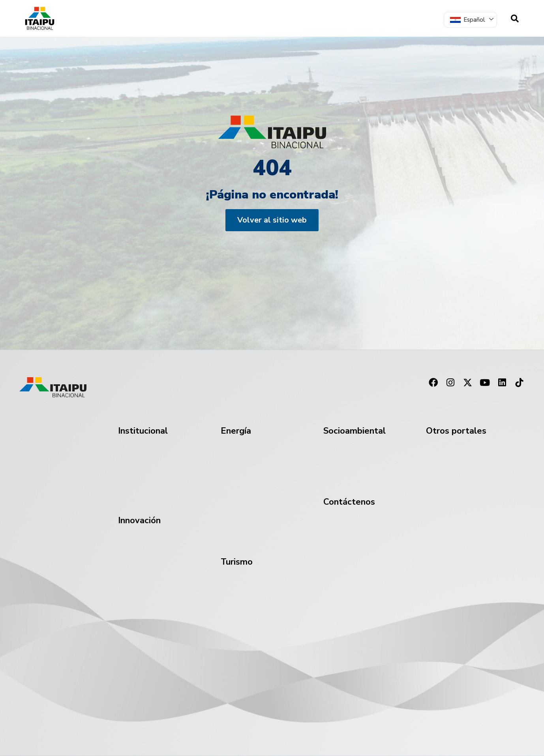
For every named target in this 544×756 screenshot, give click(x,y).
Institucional (143, 431)
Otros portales (456, 431)
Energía (236, 431)
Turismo (237, 562)
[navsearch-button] (515, 19)
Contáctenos (349, 502)
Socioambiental (355, 431)
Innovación (139, 520)
